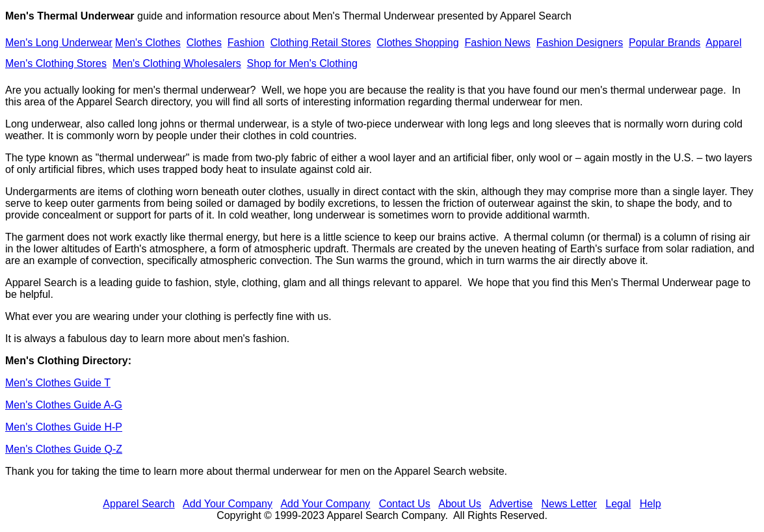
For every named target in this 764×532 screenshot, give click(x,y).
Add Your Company (228, 504)
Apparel (723, 43)
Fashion (246, 43)
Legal (618, 504)
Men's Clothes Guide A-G (64, 405)
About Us (460, 504)
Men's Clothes (148, 43)
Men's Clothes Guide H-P (64, 427)
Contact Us (405, 504)
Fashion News (497, 43)
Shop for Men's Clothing (302, 63)
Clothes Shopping (417, 43)
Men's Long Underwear (59, 43)
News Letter (569, 504)
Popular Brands (665, 43)
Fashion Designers (580, 43)
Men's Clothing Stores (56, 63)
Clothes (204, 43)
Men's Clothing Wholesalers (177, 63)
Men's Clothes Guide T (58, 383)
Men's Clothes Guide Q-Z (64, 449)
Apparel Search (536, 16)
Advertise (511, 504)
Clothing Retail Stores (321, 43)
